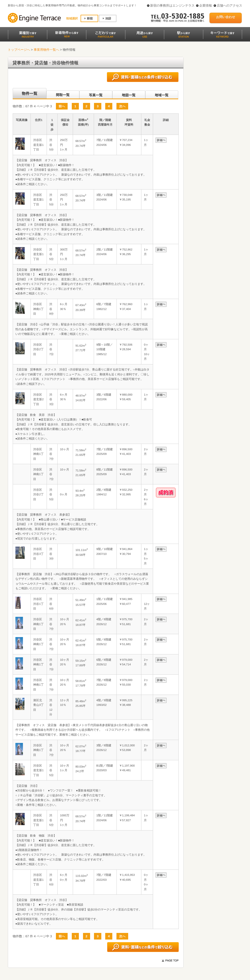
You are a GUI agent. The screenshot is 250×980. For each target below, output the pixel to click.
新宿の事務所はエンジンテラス (172, 5)
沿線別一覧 (29, 94)
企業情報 (206, 5)
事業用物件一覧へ (46, 50)
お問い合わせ (226, 17)
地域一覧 (162, 94)
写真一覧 (96, 94)
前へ (62, 106)
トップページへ (19, 50)
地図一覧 (129, 94)
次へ (122, 106)
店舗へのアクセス (229, 5)
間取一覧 (63, 94)
